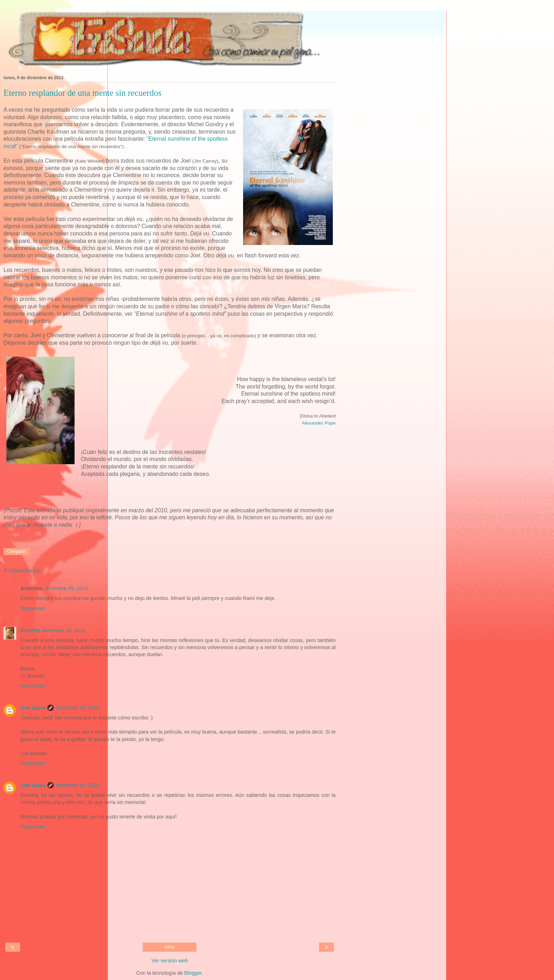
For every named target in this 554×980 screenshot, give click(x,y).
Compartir (16, 552)
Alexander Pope (319, 423)
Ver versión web (170, 961)
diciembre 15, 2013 (77, 708)
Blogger (193, 973)
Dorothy (30, 630)
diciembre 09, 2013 (66, 588)
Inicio (170, 947)
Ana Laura (33, 708)
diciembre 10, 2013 (64, 630)
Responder (33, 608)
